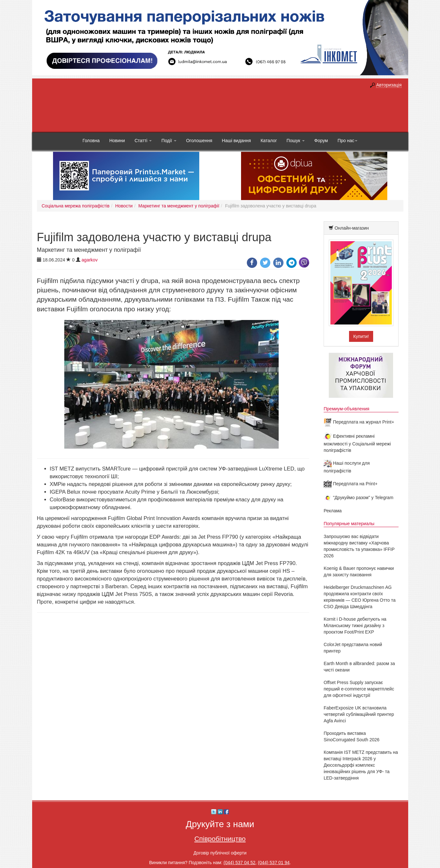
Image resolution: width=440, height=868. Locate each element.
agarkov (90, 260)
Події (169, 141)
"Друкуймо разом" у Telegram (359, 498)
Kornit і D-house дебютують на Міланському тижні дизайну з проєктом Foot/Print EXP (355, 626)
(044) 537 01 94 (274, 863)
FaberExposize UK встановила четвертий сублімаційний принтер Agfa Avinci (359, 714)
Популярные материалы (349, 524)
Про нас (347, 141)
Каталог (269, 141)
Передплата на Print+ (351, 484)
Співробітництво (220, 839)
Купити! (361, 336)
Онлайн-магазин (352, 228)
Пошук (296, 141)
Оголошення (199, 141)
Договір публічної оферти (220, 853)
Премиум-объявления (346, 409)
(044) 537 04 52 (240, 863)
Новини (117, 141)
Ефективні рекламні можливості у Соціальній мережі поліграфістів (357, 443)
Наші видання (236, 141)
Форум (321, 141)
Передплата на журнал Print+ (359, 422)
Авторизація (389, 85)
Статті (143, 141)
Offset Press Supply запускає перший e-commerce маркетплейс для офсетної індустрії (359, 689)
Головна (91, 141)
